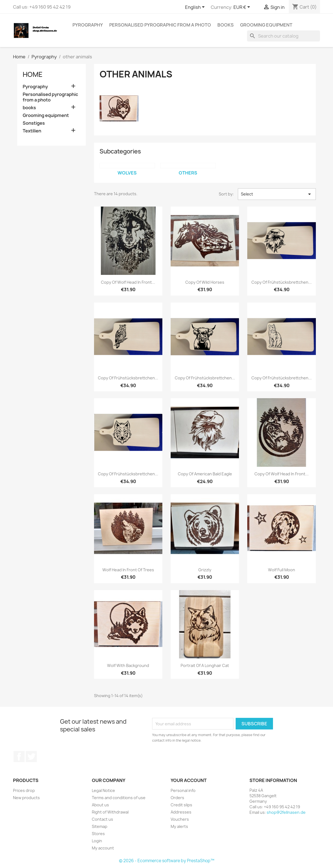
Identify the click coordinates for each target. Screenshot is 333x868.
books (226, 25)
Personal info (183, 790)
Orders (177, 798)
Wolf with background (128, 665)
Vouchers (180, 819)
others (188, 173)
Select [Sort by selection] (277, 194)
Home (33, 74)
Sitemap (100, 826)
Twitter (31, 757)
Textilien (32, 131)
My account (103, 848)
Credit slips (181, 805)
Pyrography (88, 25)
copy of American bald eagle (205, 474)
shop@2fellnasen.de (286, 812)
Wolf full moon (282, 570)
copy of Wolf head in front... (128, 282)
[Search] (283, 36)
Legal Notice (103, 790)
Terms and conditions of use (119, 798)
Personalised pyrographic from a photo (160, 25)
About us (100, 805)
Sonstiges (34, 123)
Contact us (102, 819)
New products (26, 798)
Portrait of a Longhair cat (205, 665)
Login (97, 841)
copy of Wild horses (205, 282)
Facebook (19, 757)
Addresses (181, 812)
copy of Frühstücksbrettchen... (282, 282)
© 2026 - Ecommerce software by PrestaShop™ (167, 861)
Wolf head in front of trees (128, 570)
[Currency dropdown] (243, 7)
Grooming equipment (266, 25)
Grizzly (205, 570)
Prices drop (24, 790)
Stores (98, 834)
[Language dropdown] (196, 7)
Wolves (127, 173)
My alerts (179, 826)
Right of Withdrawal (110, 812)
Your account (189, 780)
